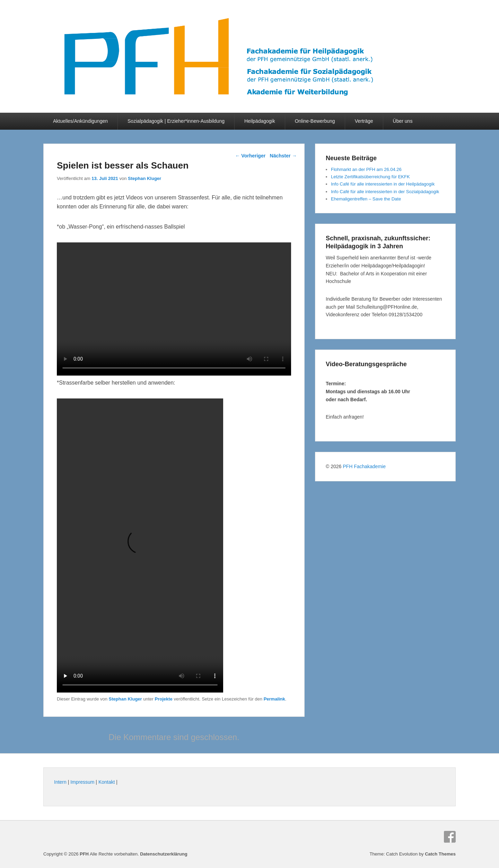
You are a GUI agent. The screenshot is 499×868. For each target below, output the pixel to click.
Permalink (274, 699)
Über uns (403, 121)
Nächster (283, 156)
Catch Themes (440, 854)
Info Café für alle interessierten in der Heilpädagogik (383, 184)
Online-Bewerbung (315, 121)
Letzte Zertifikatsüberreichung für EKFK (370, 177)
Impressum (82, 782)
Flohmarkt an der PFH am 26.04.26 (366, 169)
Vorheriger (250, 156)
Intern (60, 782)
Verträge (364, 121)
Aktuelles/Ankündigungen (80, 121)
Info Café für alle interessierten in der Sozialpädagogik (385, 192)
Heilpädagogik (260, 121)
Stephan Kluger (145, 178)
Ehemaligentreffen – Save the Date (366, 199)
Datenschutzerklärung (164, 854)
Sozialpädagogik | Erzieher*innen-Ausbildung (176, 121)
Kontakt (107, 782)
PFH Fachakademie (364, 466)
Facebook (450, 837)
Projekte (164, 699)
